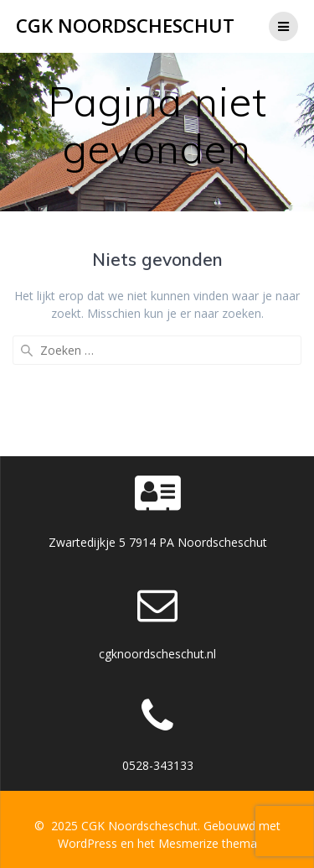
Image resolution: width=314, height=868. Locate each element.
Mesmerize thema (208, 843)
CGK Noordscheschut (125, 26)
